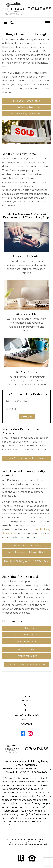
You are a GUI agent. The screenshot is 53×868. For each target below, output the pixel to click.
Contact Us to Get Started (27, 546)
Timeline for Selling (26, 656)
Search (27, 701)
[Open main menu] (48, 23)
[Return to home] (14, 9)
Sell (26, 710)
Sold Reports (27, 628)
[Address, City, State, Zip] (26, 401)
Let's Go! (27, 417)
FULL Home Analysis (27, 635)
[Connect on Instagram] (30, 735)
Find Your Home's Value (27, 101)
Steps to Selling (26, 650)
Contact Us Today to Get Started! (27, 665)
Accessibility (39, 842)
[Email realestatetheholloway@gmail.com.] (6, 23)
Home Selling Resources (27, 107)
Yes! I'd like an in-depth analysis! (26, 458)
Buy (26, 705)
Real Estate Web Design (16, 844)
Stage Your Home (27, 641)
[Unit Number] (26, 409)
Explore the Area (27, 715)
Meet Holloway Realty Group (26, 114)
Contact (27, 724)
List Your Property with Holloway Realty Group (26, 562)
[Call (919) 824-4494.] (11, 23)
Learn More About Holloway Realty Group (26, 553)
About (26, 720)
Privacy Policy (27, 842)
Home (26, 696)
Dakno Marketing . (39, 844)
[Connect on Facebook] (23, 735)
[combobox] (26, 401)
